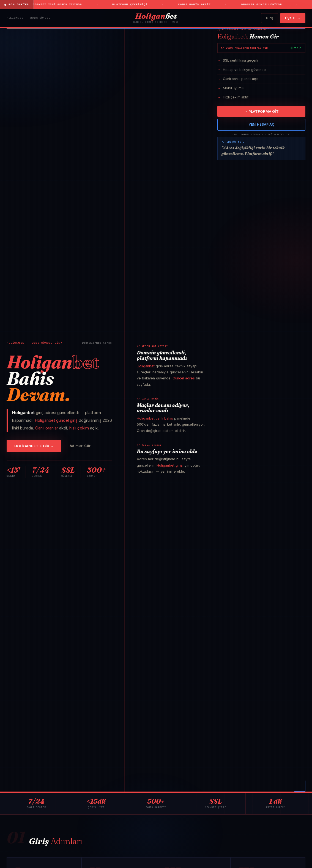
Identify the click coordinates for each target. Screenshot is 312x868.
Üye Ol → (293, 18)
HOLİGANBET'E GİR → (34, 446)
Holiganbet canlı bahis (155, 418)
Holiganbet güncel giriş (56, 420)
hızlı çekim (79, 428)
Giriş (270, 18)
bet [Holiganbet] (156, 16)
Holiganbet (146, 366)
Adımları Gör (80, 446)
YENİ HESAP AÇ (262, 124)
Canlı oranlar (47, 428)
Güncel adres (184, 378)
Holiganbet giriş (170, 465)
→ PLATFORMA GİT (262, 111)
